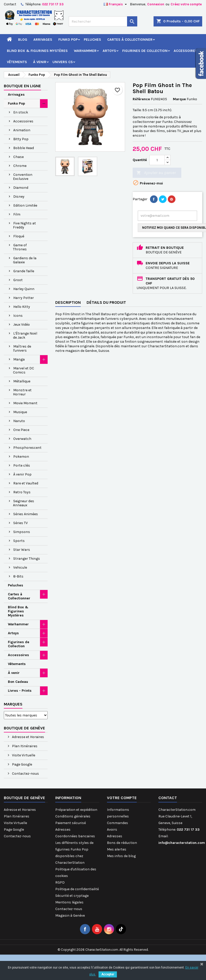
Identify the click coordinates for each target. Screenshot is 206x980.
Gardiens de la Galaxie (25, 260)
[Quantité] (157, 160)
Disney (19, 197)
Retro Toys (22, 492)
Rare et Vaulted (26, 483)
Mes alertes (117, 849)
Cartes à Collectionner (130, 40)
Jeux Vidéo (22, 325)
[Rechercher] (103, 21)
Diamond (21, 188)
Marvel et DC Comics (24, 370)
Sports (19, 541)
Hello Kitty (22, 307)
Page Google (22, 764)
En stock (21, 112)
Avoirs (112, 830)
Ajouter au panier (156, 173)
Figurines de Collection (145, 51)
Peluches (92, 40)
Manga (19, 359)
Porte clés (22, 465)
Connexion (156, 4)
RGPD (60, 882)
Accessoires (186, 51)
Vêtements (17, 62)
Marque (179, 99)
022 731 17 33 (53, 4)
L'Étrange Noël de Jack (25, 335)
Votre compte (122, 798)
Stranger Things (27, 559)
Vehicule (20, 567)
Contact (10, 4)
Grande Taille (24, 271)
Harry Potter (24, 298)
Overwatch (22, 439)
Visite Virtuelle (23, 755)
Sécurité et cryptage (72, 896)
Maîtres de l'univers (22, 348)
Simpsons (22, 532)
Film (17, 214)
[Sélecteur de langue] (116, 4)
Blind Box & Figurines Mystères (37, 51)
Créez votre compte (186, 4)
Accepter (108, 974)
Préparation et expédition (76, 810)
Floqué (19, 236)
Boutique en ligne (22, 86)
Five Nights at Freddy (24, 225)
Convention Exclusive (23, 177)
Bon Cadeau (18, 682)
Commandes (118, 823)
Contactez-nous (25, 774)
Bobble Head (24, 148)
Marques (13, 704)
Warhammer (85, 51)
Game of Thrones (20, 247)
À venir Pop (22, 474)
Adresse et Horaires (28, 737)
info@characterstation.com (182, 843)
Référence (141, 99)
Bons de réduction (122, 843)
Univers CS (63, 62)
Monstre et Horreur (22, 392)
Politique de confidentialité (77, 889)
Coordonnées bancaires (75, 836)
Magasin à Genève (70, 916)
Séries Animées (26, 514)
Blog (23, 40)
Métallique (22, 381)
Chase (18, 157)
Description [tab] (68, 302)
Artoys (109, 51)
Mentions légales (69, 902)
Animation (22, 130)
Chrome (20, 166)
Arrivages (43, 40)
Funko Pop (68, 40)
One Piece (21, 430)
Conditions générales (73, 816)
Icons (18, 316)
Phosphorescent (27, 448)
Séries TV (20, 523)
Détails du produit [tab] (106, 302)
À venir (40, 62)
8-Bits (18, 576)
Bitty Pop (21, 139)
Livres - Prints (20, 691)
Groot (18, 280)
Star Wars (22, 550)
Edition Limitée (25, 205)
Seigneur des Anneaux (24, 503)
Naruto (19, 421)
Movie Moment (25, 403)
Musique (20, 412)
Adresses (63, 830)
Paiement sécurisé (71, 823)
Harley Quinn (24, 289)
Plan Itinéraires (24, 746)
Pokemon (21, 457)
